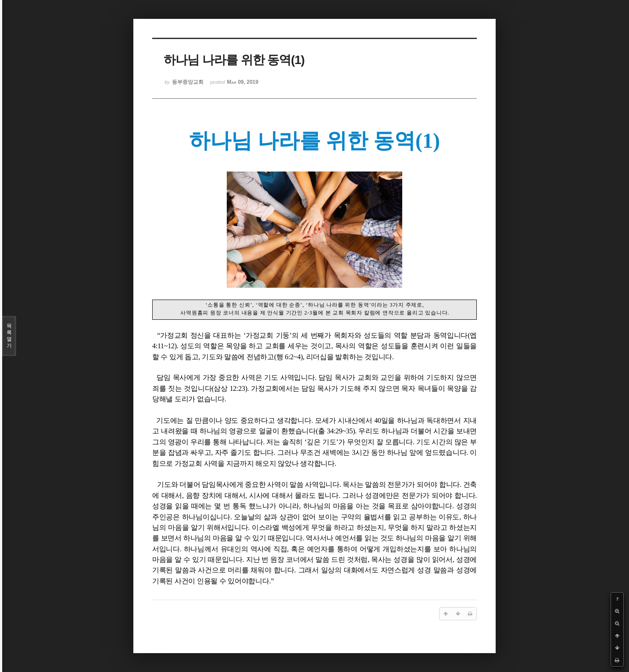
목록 (9, 336)
